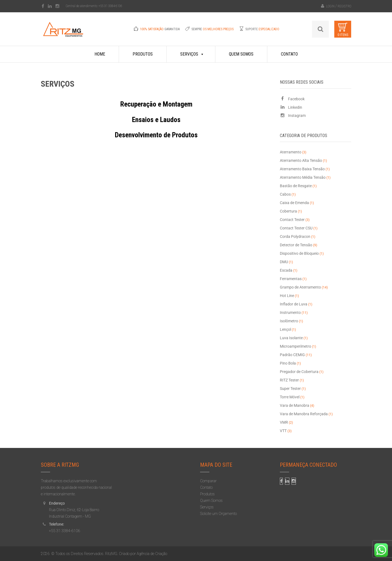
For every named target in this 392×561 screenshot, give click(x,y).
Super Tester (290, 389)
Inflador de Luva (294, 304)
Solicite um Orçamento (218, 514)
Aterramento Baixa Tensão (302, 169)
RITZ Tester (289, 380)
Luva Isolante (291, 338)
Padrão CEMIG (292, 355)
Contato (289, 54)
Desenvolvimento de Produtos (156, 135)
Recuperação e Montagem (156, 104)
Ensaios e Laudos (156, 120)
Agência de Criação (152, 554)
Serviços (192, 54)
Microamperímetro (295, 346)
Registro (344, 6)
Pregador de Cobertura (299, 372)
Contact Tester (292, 220)
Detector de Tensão (296, 245)
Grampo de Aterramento (300, 287)
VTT (283, 431)
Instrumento (290, 313)
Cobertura (288, 211)
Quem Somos (241, 54)
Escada (286, 270)
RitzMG (111, 554)
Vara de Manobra (295, 405)
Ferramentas (291, 279)
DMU (284, 262)
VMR (284, 422)
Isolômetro (289, 321)
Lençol (285, 329)
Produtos (143, 54)
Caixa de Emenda (294, 203)
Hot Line (287, 296)
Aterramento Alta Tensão (301, 160)
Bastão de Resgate (296, 186)
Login (330, 6)
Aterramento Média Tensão (303, 177)
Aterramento (291, 152)
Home (100, 54)
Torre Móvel (290, 397)
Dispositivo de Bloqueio (299, 253)
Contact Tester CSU (296, 228)
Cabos (285, 194)
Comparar (208, 481)
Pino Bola (288, 363)
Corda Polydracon (295, 236)
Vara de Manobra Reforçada (304, 414)
